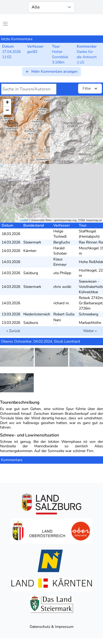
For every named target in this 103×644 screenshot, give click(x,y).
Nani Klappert (60, 323)
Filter (91, 89)
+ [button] (7, 103)
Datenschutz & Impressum (52, 627)
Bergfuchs (62, 242)
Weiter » (90, 331)
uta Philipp (62, 273)
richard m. (61, 303)
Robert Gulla (64, 314)
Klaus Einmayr (60, 262)
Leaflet (24, 220)
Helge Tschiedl (60, 234)
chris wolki (62, 287)
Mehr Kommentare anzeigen (51, 72)
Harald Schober (60, 251)
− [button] (7, 111)
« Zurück (13, 331)
